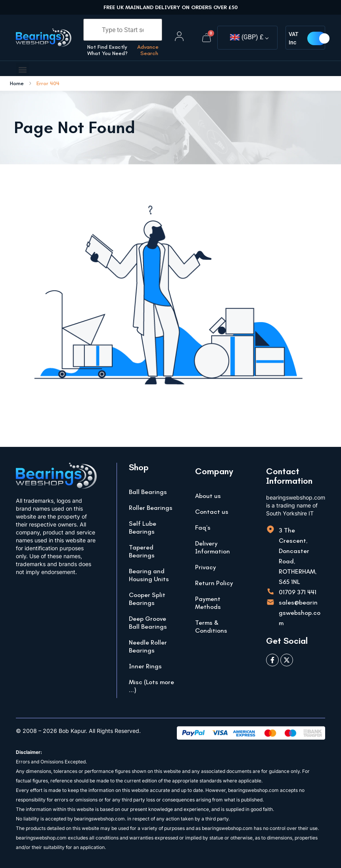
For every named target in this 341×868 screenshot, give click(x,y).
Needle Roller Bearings (148, 646)
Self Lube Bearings (143, 527)
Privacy (206, 567)
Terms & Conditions (211, 627)
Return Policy (214, 583)
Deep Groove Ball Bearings (148, 623)
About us (208, 496)
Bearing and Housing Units (149, 575)
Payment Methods (208, 603)
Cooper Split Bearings (147, 599)
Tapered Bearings (142, 551)
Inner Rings (145, 666)
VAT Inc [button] (294, 38)
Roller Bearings (151, 508)
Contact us (212, 512)
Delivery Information (213, 547)
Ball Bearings (148, 492)
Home (17, 84)
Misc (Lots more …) (151, 686)
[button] (22, 70)
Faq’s (203, 527)
